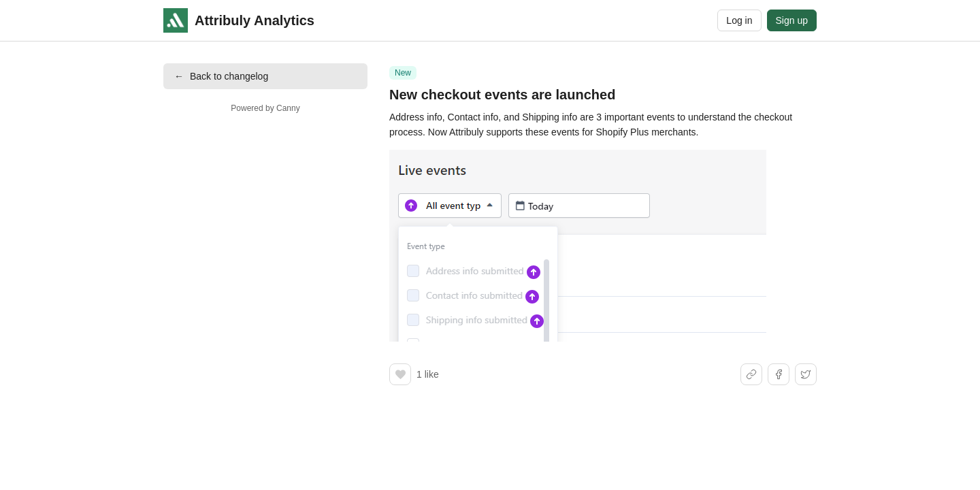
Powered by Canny (265, 108)
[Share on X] (806, 374)
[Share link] (751, 374)
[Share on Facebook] (779, 374)
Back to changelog (221, 76)
